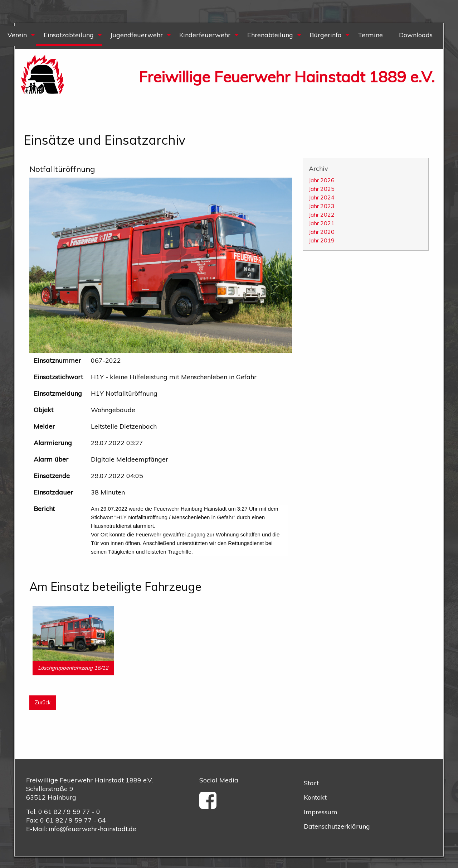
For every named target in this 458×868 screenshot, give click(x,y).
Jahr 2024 (322, 197)
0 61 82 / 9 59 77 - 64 (73, 820)
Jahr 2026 (322, 180)
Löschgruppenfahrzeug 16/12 (73, 668)
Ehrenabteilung (270, 35)
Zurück (43, 703)
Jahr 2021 (322, 223)
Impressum (321, 812)
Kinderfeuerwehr (205, 35)
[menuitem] (69, 36)
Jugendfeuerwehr (137, 35)
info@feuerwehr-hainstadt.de (92, 829)
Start (311, 783)
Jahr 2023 (322, 206)
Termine (370, 35)
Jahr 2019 (322, 240)
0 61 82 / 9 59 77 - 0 (69, 812)
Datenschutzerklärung (337, 826)
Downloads (416, 35)
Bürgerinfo (325, 35)
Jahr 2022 (322, 214)
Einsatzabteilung (69, 35)
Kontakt (315, 797)
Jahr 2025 (322, 189)
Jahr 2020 (322, 232)
